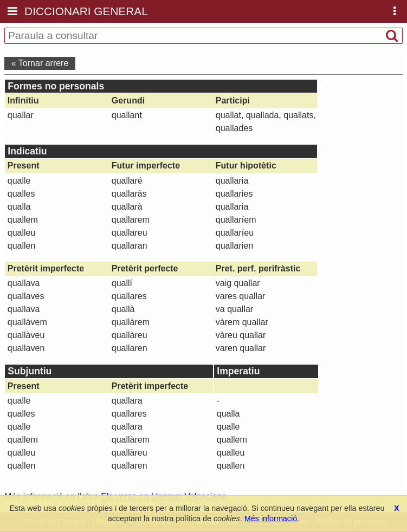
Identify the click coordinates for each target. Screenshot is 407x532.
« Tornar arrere (40, 63)
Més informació (271, 518)
